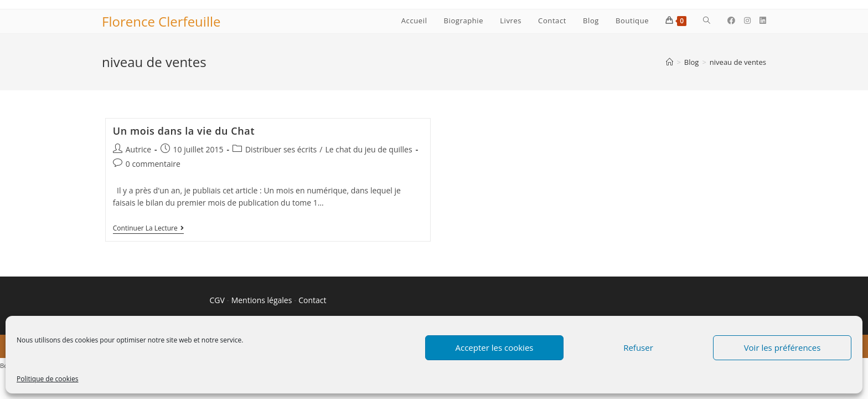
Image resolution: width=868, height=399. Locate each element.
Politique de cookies (48, 379)
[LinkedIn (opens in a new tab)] (763, 21)
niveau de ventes (738, 62)
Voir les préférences (782, 347)
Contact (312, 300)
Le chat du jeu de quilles (368, 149)
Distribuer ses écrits (281, 149)
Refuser (638, 347)
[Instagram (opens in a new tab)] (747, 21)
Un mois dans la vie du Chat (184, 131)
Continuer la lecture (148, 229)
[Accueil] (670, 62)
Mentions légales (262, 300)
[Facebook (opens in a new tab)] (731, 21)
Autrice (138, 149)
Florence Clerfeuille (161, 21)
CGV (217, 300)
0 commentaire (153, 164)
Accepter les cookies (495, 347)
